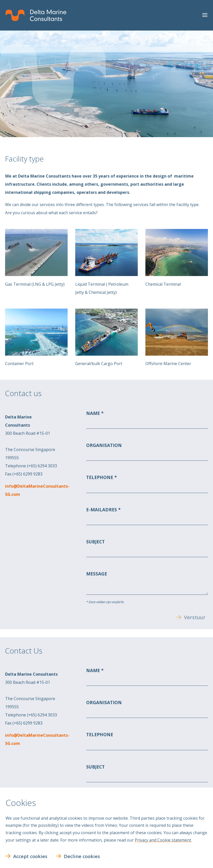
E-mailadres (102, 509)
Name (94, 413)
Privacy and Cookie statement (163, 840)
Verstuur (195, 617)
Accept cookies (30, 856)
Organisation (104, 445)
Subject (95, 542)
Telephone (100, 477)
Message (97, 574)
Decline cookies (82, 856)
